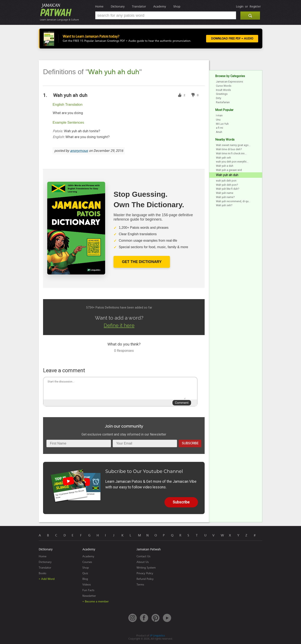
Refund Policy (145, 579)
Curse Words (224, 86)
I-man (219, 115)
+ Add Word (47, 579)
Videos (87, 585)
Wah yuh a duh (225, 166)
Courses (87, 562)
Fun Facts (88, 590)
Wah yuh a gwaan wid (229, 170)
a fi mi (219, 128)
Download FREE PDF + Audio (232, 39)
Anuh (219, 132)
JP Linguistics (157, 636)
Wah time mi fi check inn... (231, 153)
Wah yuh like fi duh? (228, 189)
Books (42, 573)
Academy (160, 6)
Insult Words (223, 90)
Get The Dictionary (142, 262)
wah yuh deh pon (226, 181)
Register (255, 6)
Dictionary (118, 6)
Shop (177, 6)
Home (99, 6)
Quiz (85, 573)
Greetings (222, 94)
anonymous (79, 151)
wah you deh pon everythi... (232, 162)
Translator (139, 6)
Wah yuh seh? (224, 205)
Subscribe (190, 443)
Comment (182, 403)
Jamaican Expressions (230, 82)
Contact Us (143, 556)
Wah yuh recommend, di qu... (233, 201)
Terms (140, 585)
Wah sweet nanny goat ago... (233, 145)
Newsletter (89, 596)
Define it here (119, 325)
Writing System (146, 568)
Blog (85, 579)
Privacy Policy (145, 573)
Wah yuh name (225, 193)
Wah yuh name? (225, 197)
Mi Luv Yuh (222, 124)
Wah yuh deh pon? (227, 185)
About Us (143, 562)
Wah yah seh (223, 158)
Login (240, 6)
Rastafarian (223, 102)
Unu (218, 120)
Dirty (219, 98)
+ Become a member (96, 601)
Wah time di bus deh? (229, 149)
